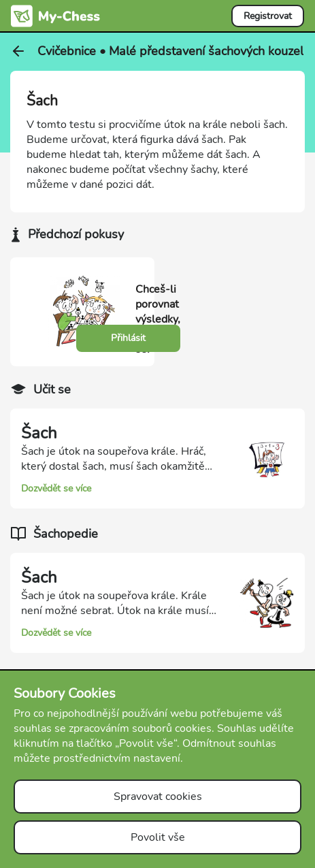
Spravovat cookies (158, 797)
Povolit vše (158, 837)
